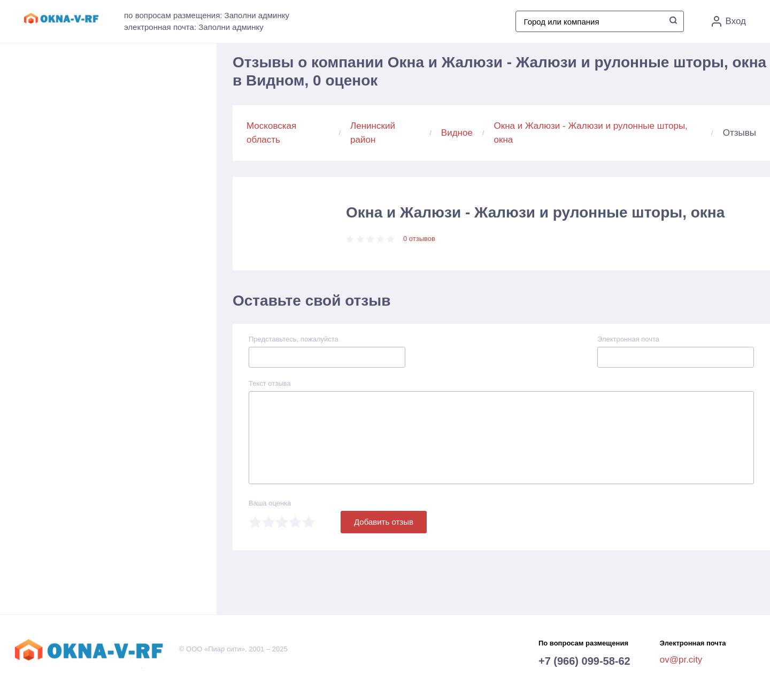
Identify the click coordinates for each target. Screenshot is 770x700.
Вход (729, 21)
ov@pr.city (681, 660)
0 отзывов (419, 239)
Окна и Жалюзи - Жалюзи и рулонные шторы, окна (591, 133)
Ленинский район (373, 133)
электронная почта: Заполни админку (194, 27)
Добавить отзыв (384, 522)
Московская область (271, 133)
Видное (457, 133)
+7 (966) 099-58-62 (584, 661)
